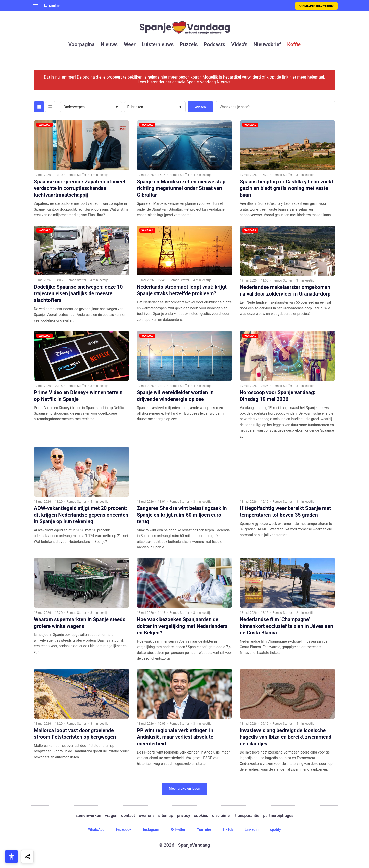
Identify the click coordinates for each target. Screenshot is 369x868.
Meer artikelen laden (185, 789)
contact (128, 816)
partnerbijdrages (278, 816)
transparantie (247, 816)
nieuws (109, 44)
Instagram (151, 829)
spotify (275, 829)
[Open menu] (36, 6)
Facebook (124, 829)
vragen (111, 816)
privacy (183, 816)
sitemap (166, 816)
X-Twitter (178, 829)
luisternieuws (158, 44)
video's (239, 44)
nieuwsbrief (267, 44)
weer (130, 44)
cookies (201, 816)
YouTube (204, 829)
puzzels (189, 44)
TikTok (228, 829)
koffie (294, 44)
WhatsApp (96, 829)
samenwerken (88, 816)
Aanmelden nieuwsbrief (316, 6)
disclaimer (222, 816)
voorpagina (82, 44)
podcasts (215, 44)
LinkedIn (252, 829)
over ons (147, 816)
